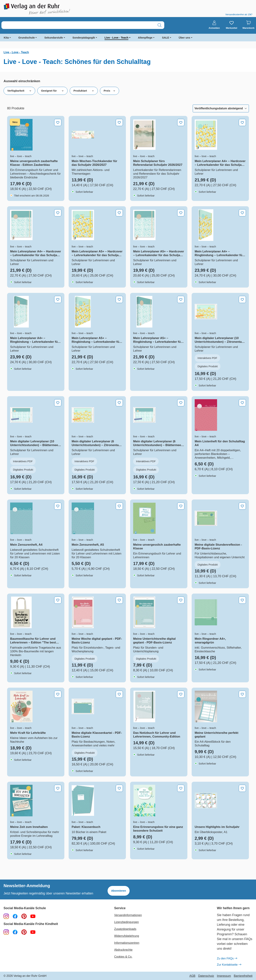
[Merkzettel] (231, 25)
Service (120, 908)
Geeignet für (52, 91)
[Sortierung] (221, 108)
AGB (192, 976)
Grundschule (27, 38)
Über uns (184, 38)
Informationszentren (127, 943)
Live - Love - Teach (116, 38)
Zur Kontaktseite (229, 965)
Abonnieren (118, 891)
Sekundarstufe (54, 38)
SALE (166, 38)
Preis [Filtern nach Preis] (110, 91)
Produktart (84, 91)
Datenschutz (206, 976)
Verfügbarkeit (19, 91)
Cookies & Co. (123, 957)
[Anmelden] (214, 25)
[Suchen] (160, 25)
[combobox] (78, 25)
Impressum (224, 976)
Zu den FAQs (227, 959)
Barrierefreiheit (243, 976)
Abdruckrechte (123, 950)
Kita (6, 38)
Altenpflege (145, 38)
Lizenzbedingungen (126, 922)
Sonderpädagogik (84, 38)
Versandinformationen (128, 915)
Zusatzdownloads (125, 929)
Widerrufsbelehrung (127, 936)
